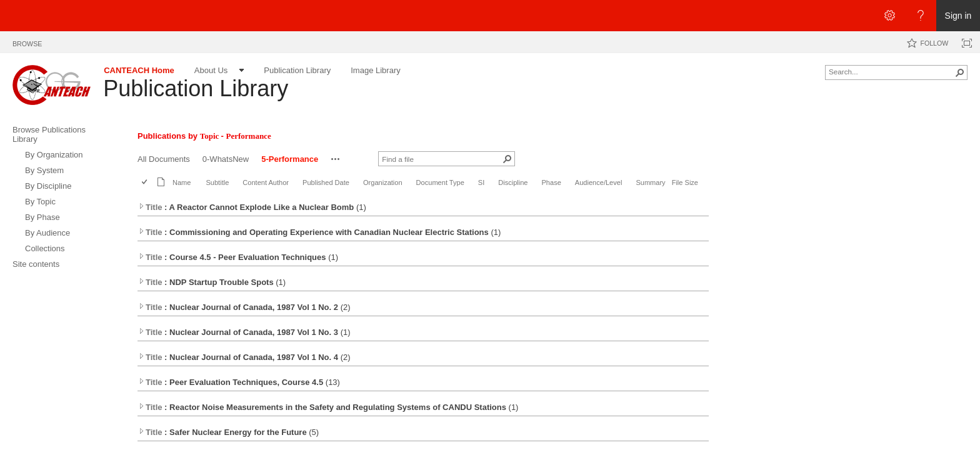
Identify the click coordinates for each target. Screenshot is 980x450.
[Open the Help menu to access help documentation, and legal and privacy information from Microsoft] (921, 16)
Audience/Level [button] (599, 182)
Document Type (440, 182)
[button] (960, 72)
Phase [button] (552, 182)
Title (150, 207)
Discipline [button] (513, 182)
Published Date (326, 182)
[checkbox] (145, 183)
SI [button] (481, 182)
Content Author (266, 182)
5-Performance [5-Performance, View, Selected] (290, 159)
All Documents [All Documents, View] (164, 159)
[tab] (27, 42)
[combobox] (891, 71)
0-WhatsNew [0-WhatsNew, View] (226, 159)
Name (182, 182)
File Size (685, 182)
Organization (383, 182)
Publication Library (196, 88)
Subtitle (217, 182)
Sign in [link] (958, 16)
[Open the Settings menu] (889, 16)
